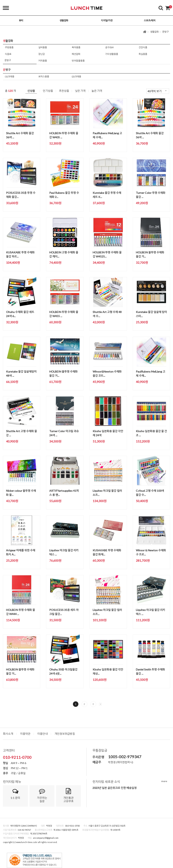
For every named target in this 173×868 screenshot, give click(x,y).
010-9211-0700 (17, 757)
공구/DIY (109, 47)
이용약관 (25, 734)
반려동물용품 (78, 61)
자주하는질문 (42, 795)
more (164, 781)
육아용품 (76, 47)
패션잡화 (76, 54)
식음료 (8, 54)
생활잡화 (154, 32)
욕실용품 (143, 54)
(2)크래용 (76, 76)
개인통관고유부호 (69, 795)
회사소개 (8, 734)
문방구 (165, 32)
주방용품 (9, 47)
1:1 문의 (15, 794)
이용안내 (42, 734)
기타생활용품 (112, 54)
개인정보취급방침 (65, 734)
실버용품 (43, 47)
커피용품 (43, 61)
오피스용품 (44, 76)
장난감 (42, 54)
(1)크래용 (10, 76)
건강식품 (143, 47)
